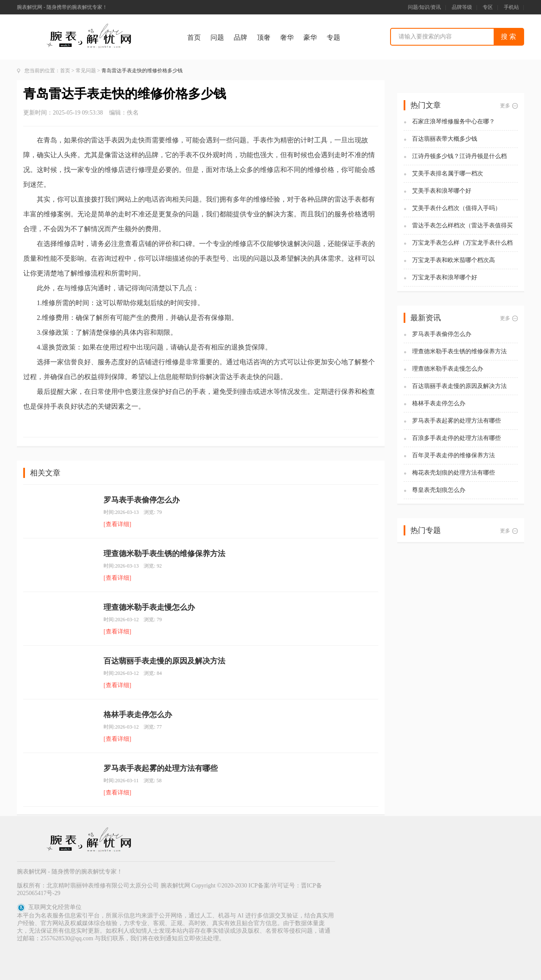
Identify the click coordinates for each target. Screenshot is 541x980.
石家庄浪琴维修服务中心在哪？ (454, 121)
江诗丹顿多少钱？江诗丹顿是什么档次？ (459, 157)
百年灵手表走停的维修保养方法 (454, 455)
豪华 (310, 37)
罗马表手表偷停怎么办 (142, 500)
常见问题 (86, 71)
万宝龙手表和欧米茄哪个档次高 (454, 260)
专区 (488, 7)
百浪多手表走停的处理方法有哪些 (456, 438)
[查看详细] (117, 524)
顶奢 (264, 37)
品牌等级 (462, 7)
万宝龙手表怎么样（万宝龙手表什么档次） (462, 243)
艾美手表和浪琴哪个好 (442, 191)
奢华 (287, 37)
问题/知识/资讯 (425, 7)
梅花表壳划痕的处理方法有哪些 (454, 473)
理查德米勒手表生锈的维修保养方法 (164, 554)
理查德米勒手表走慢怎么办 (149, 607)
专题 (333, 37)
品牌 (240, 37)
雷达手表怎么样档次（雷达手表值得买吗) (462, 226)
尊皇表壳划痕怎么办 (439, 490)
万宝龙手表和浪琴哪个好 (445, 277)
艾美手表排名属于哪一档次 (448, 173)
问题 (217, 37)
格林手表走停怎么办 (138, 715)
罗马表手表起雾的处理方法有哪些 (161, 768)
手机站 (511, 7)
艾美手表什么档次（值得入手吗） (456, 208)
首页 (194, 37)
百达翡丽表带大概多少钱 (445, 139)
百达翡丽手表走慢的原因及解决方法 (164, 661)
